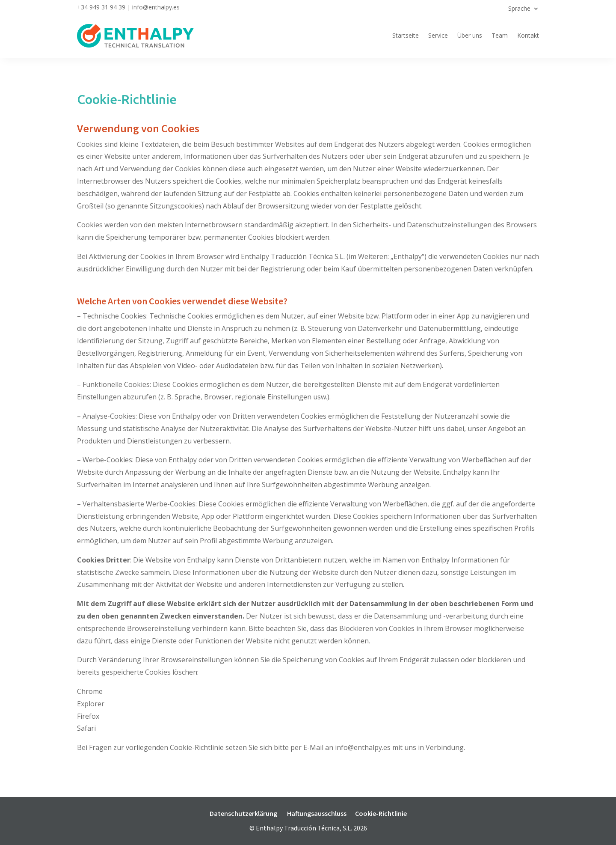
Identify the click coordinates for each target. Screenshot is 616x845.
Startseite (406, 35)
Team (500, 35)
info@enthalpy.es (156, 7)
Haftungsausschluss (317, 813)
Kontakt (528, 35)
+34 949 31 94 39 (101, 7)
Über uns (470, 35)
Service (438, 35)
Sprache (519, 9)
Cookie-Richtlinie (381, 813)
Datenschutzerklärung (243, 813)
